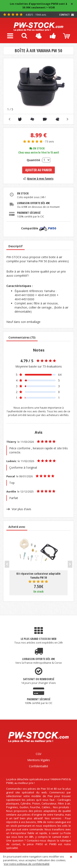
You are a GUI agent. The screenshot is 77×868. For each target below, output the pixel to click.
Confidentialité (38, 766)
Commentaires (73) (22, 337)
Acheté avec (17, 527)
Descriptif (16, 246)
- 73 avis (49, 141)
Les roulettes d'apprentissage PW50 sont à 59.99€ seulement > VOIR (38, 6)
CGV (38, 754)
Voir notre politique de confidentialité (27, 864)
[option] (38, 86)
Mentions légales (39, 760)
